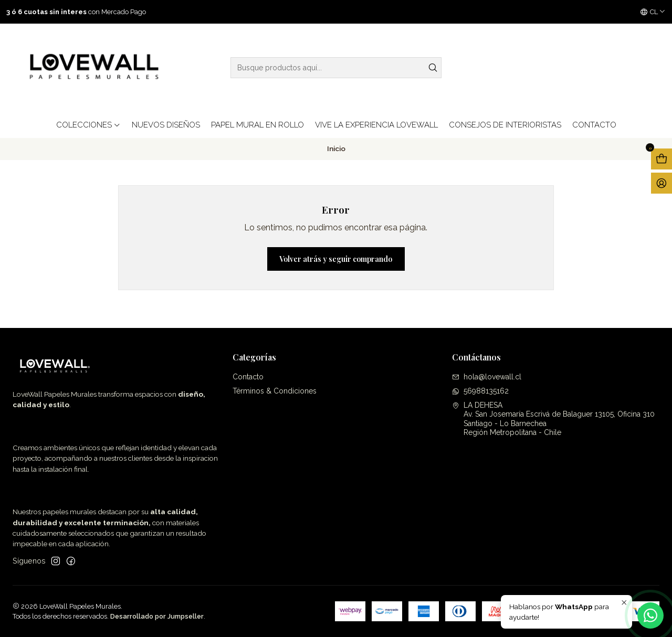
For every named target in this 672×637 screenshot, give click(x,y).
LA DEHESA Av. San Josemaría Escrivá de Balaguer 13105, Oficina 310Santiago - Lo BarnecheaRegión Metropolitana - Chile (553, 419)
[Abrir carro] (661, 159)
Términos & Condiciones (275, 391)
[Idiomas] (653, 12)
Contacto (248, 377)
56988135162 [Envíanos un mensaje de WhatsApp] (480, 391)
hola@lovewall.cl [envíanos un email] (487, 377)
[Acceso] (661, 183)
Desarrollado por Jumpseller (157, 616)
